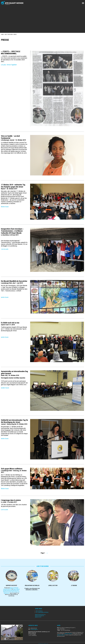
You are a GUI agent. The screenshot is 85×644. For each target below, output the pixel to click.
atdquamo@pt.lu (34, 629)
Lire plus (4, 65)
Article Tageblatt (12, 65)
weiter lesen (5, 297)
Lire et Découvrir (9, 34)
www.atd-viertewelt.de (40, 616)
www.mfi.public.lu (68, 634)
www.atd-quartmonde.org (40, 614)
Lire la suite (5, 249)
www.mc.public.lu (61, 635)
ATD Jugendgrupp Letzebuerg (42, 612)
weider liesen (5, 388)
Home (2, 34)
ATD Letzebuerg (39, 611)
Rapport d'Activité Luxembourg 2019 (11, 588)
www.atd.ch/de (38, 617)
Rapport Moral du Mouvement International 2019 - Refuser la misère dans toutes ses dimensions (11, 591)
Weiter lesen (5, 207)
